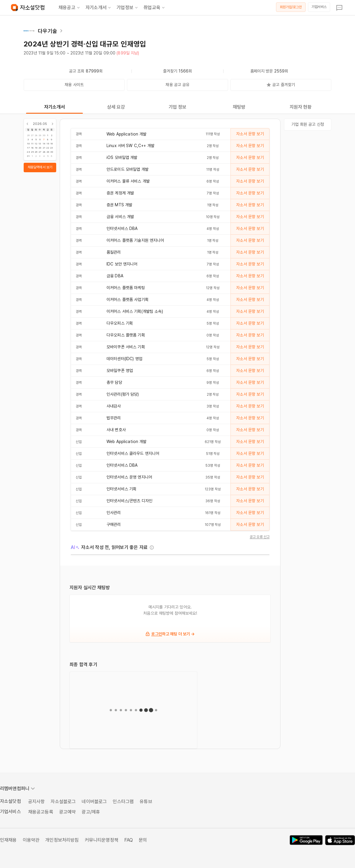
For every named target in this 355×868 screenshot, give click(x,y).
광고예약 (68, 812)
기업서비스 (319, 7)
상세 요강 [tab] (116, 107)
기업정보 (128, 8)
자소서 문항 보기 (250, 134)
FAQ (129, 840)
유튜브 (146, 802)
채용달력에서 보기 (40, 167)
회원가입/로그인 (291, 7)
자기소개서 (99, 8)
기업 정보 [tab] (178, 107)
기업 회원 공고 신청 (308, 124)
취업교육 (155, 8)
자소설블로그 (63, 802)
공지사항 (37, 802)
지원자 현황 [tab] (301, 107)
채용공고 (70, 8)
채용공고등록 (41, 812)
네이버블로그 (94, 802)
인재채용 (8, 840)
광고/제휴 (91, 812)
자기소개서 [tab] (55, 107)
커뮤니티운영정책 (102, 840)
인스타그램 (123, 802)
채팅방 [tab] (239, 107)
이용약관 (31, 840)
